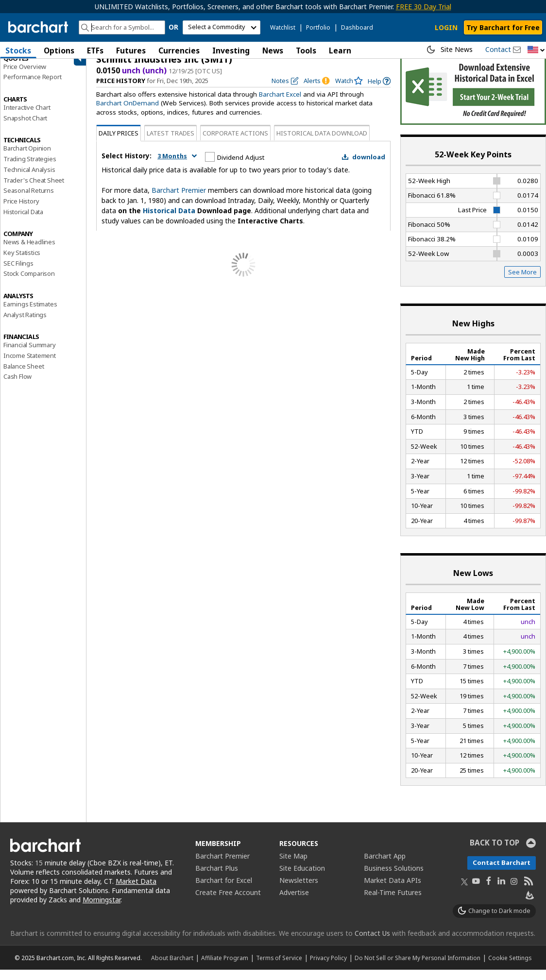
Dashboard (357, 27)
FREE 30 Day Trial (424, 7)
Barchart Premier (179, 200)
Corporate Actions (235, 143)
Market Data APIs (392, 890)
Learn (340, 51)
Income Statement (30, 365)
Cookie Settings (510, 968)
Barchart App (385, 866)
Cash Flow (17, 387)
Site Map (293, 866)
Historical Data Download (322, 143)
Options (59, 51)
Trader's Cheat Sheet (34, 190)
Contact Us (372, 943)
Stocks (18, 51)
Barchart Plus (217, 878)
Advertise (294, 903)
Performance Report (32, 87)
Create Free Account (228, 903)
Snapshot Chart (25, 128)
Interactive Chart (27, 117)
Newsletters (299, 890)
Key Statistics (22, 262)
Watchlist (283, 27)
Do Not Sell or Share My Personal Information (418, 968)
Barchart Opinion (27, 158)
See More (522, 282)
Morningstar (102, 909)
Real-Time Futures (393, 903)
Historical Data (23, 221)
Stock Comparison (29, 284)
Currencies (179, 51)
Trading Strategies (30, 169)
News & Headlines (29, 252)
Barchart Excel (280, 104)
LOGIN (446, 27)
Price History (21, 211)
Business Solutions (394, 878)
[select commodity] (222, 27)
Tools (306, 51)
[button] (536, 50)
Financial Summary (30, 355)
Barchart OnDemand (128, 113)
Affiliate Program (225, 968)
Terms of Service (279, 968)
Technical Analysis (29, 179)
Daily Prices (119, 143)
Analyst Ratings (25, 324)
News (273, 51)
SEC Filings (18, 273)
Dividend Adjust (241, 167)
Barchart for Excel (224, 890)
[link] (379, 91)
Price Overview (25, 76)
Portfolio (318, 27)
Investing (231, 51)
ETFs (95, 51)
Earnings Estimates (30, 314)
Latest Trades (171, 143)
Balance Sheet (24, 376)
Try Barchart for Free (503, 27)
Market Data (136, 891)
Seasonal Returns (29, 201)
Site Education (302, 878)
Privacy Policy (328, 968)
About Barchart (172, 968)
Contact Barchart (502, 873)
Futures (131, 51)
